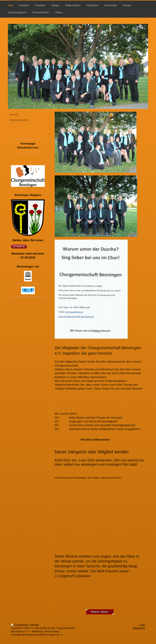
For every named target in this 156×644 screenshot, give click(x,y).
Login (142, 625)
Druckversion (20, 625)
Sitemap (35, 625)
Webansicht (139, 628)
